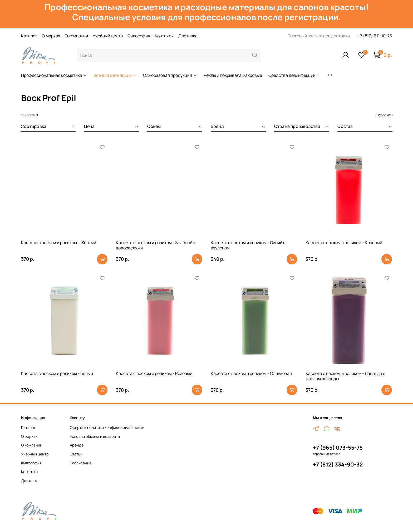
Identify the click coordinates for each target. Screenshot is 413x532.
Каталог (29, 36)
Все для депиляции (115, 75)
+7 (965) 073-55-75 (338, 448)
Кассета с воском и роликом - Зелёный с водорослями (156, 245)
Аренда (77, 445)
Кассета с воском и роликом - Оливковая (251, 373)
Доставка (188, 36)
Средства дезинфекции (294, 75)
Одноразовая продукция (170, 75)
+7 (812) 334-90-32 (338, 464)
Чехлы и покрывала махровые (233, 75)
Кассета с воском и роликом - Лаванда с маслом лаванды (345, 376)
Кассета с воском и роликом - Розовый (154, 373)
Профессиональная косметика (54, 75)
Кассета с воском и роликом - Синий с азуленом (248, 245)
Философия (139, 36)
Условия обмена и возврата (95, 436)
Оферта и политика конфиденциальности (107, 427)
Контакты (164, 36)
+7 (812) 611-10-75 (375, 36)
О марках (51, 36)
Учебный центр (108, 36)
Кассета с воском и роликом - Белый (57, 373)
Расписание (81, 463)
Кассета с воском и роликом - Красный (344, 243)
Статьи (76, 454)
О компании (76, 36)
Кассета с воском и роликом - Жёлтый (59, 243)
